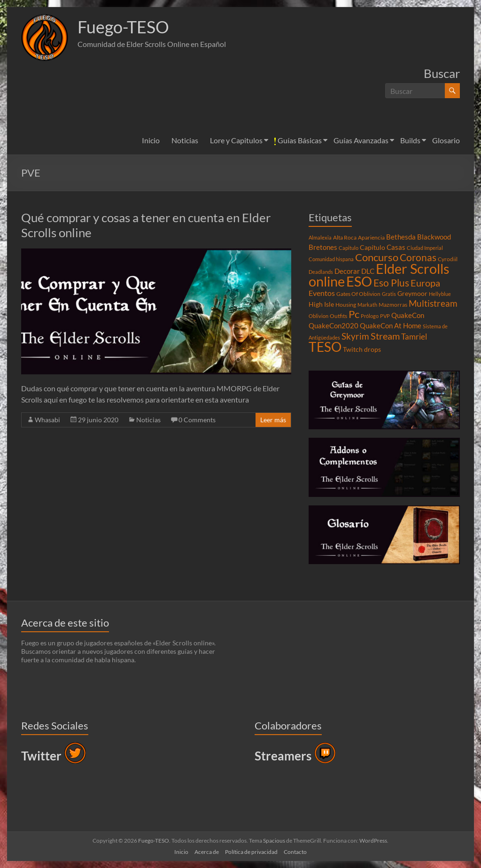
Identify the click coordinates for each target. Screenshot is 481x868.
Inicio (151, 140)
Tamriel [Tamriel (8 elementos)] (414, 337)
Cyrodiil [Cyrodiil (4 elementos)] (448, 259)
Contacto (295, 852)
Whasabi (47, 420)
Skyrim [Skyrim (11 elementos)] (355, 336)
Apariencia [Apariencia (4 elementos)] (371, 237)
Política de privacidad (251, 852)
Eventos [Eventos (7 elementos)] (322, 293)
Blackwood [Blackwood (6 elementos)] (434, 237)
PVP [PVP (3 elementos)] (385, 316)
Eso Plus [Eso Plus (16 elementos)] (391, 283)
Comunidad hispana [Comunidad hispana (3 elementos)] (331, 259)
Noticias (185, 140)
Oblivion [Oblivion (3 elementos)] (318, 316)
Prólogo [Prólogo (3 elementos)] (370, 316)
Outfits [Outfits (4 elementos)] (338, 316)
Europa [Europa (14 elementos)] (425, 283)
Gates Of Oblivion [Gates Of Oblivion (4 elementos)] (358, 294)
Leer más (273, 420)
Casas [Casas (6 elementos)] (396, 247)
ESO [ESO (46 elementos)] (359, 281)
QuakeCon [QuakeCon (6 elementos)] (408, 315)
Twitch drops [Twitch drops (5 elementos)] (362, 349)
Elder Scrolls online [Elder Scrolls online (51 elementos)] (379, 275)
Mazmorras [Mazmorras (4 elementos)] (393, 305)
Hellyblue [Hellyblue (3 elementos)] (440, 294)
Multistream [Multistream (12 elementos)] (433, 303)
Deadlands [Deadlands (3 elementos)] (321, 272)
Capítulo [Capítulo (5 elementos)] (372, 248)
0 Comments (197, 420)
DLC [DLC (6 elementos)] (368, 271)
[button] (45, 38)
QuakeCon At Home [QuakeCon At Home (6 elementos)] (391, 325)
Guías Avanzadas (361, 140)
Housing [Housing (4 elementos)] (346, 305)
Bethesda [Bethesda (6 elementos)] (401, 237)
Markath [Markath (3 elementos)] (367, 305)
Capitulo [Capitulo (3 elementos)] (349, 248)
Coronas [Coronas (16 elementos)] (418, 257)
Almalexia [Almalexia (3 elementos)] (320, 237)
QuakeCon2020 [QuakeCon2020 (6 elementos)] (334, 325)
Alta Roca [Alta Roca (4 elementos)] (345, 237)
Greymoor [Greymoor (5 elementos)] (412, 294)
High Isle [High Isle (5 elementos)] (321, 304)
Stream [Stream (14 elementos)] (385, 336)
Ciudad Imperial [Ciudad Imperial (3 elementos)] (425, 248)
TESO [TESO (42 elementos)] (325, 347)
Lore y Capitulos (236, 140)
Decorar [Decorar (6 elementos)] (347, 271)
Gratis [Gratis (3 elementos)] (389, 294)
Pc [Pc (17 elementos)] (354, 314)
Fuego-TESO (123, 27)
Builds (410, 140)
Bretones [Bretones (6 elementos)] (323, 247)
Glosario (446, 140)
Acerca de (207, 852)
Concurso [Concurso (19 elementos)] (377, 257)
